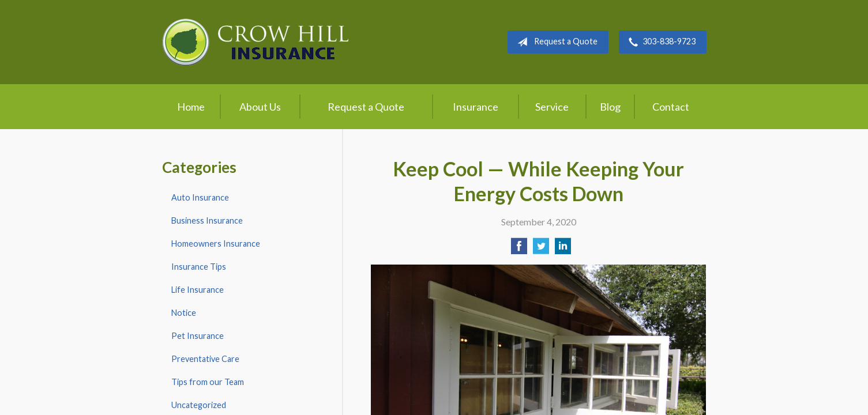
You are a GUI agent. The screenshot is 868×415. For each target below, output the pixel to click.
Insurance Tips (199, 267)
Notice (184, 313)
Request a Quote (555, 42)
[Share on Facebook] (519, 249)
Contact (671, 107)
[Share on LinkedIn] (563, 249)
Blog (610, 107)
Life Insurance (198, 290)
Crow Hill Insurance (255, 42)
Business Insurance (207, 220)
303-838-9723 (660, 42)
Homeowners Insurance (216, 244)
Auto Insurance (200, 197)
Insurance (476, 107)
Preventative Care (205, 359)
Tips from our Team (208, 382)
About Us (260, 107)
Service (552, 107)
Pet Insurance (198, 336)
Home (191, 107)
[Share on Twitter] (541, 249)
